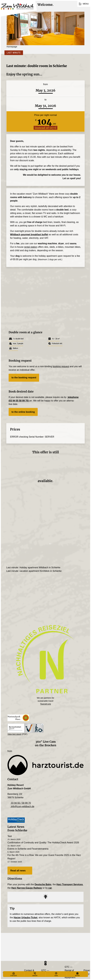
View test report (14, 734)
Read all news (20, 871)
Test (10, 836)
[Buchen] (77, 974)
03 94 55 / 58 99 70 (19, 803)
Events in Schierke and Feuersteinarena (28, 849)
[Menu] (84, 4)
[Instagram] (45, 964)
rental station (31, 247)
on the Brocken (46, 745)
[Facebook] (45, 962)
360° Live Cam (46, 742)
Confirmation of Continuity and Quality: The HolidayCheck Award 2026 (43, 843)
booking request (61, 366)
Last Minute (13, 53)
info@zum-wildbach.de (21, 806)
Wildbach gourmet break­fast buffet (29, 235)
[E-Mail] (56, 974)
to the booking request (24, 378)
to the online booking (23, 412)
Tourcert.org (45, 704)
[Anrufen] (35, 974)
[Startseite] (14, 974)
